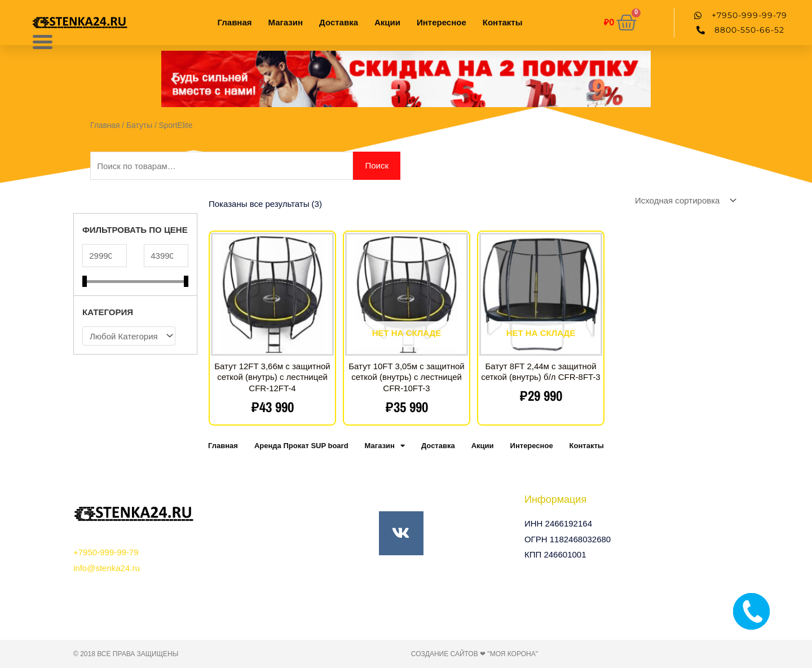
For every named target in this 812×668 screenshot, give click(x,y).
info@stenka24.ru (107, 568)
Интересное (442, 22)
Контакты (503, 22)
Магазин (286, 22)
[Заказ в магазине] (683, 200)
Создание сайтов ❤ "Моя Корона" (475, 654)
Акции (387, 22)
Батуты (139, 125)
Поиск (377, 165)
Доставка (339, 22)
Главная (235, 22)
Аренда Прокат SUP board (301, 446)
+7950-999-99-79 (106, 552)
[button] (174, 79)
